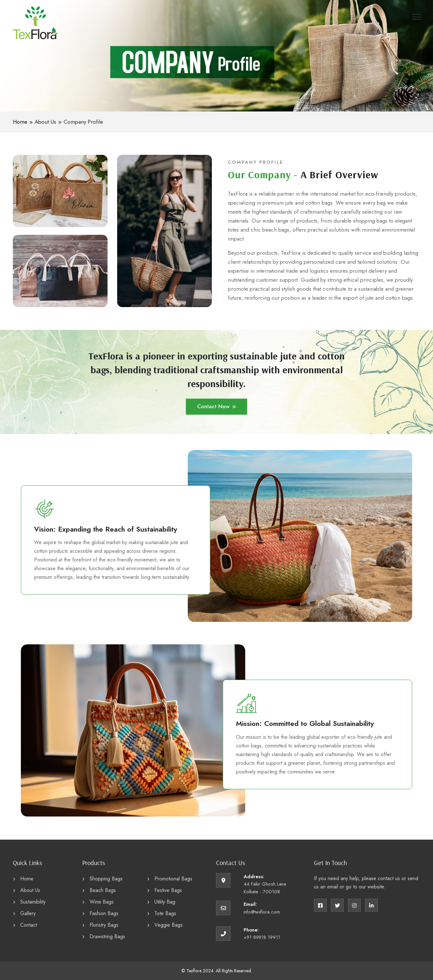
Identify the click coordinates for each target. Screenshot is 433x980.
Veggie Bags (165, 925)
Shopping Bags (102, 879)
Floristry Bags (100, 925)
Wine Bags (98, 902)
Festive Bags (165, 890)
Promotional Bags (170, 879)
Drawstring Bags (104, 936)
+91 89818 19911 (262, 937)
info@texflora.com (262, 912)
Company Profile (83, 122)
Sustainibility (29, 902)
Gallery (24, 913)
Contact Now (216, 406)
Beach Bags (99, 890)
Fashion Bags (100, 913)
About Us (45, 122)
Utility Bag (161, 902)
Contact (25, 925)
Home (20, 122)
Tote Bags (162, 913)
